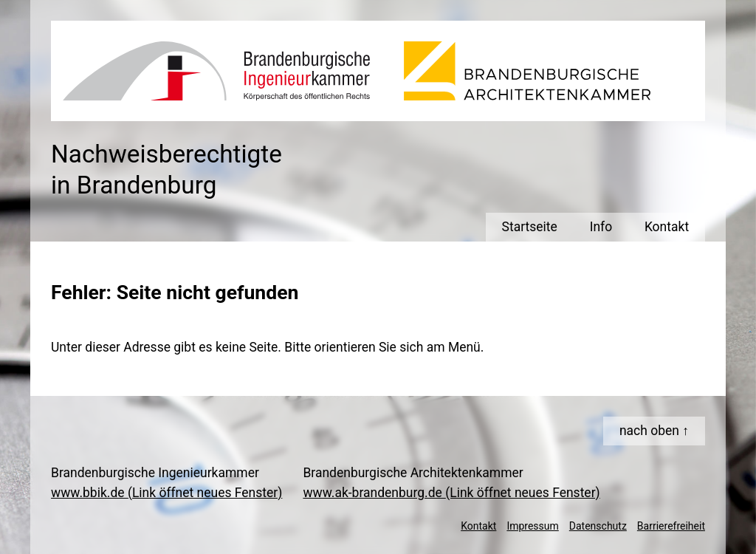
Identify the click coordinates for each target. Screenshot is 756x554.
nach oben (649, 431)
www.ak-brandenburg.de (451, 493)
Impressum (532, 526)
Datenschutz (598, 526)
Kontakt (478, 526)
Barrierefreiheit (671, 526)
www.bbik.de (166, 493)
